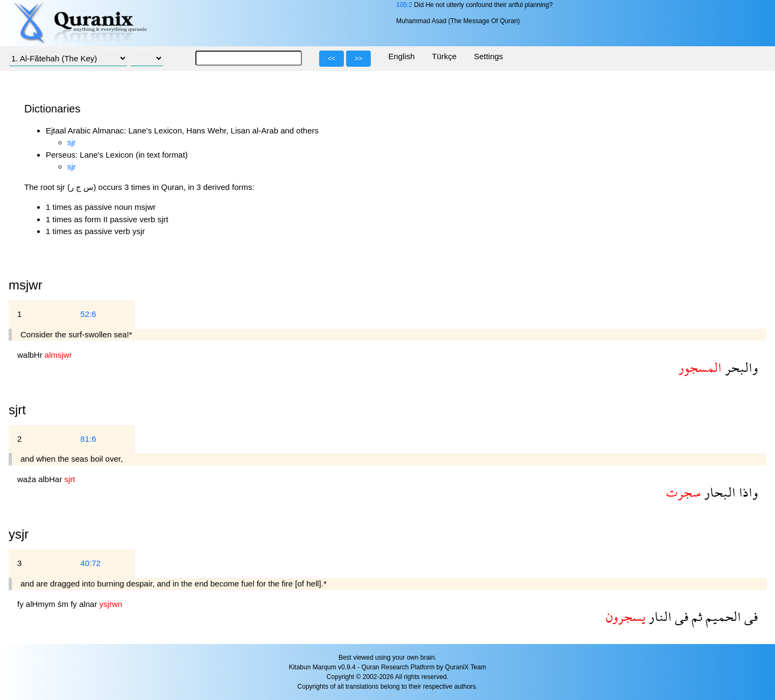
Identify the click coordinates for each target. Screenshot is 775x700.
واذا (747, 492)
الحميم (722, 616)
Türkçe (445, 56)
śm (64, 604)
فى (749, 616)
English (401, 56)
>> (358, 59)
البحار (718, 492)
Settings (488, 56)
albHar (51, 479)
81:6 (88, 439)
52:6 (88, 314)
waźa (28, 479)
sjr (72, 142)
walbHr (31, 355)
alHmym (42, 604)
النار (658, 616)
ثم (695, 616)
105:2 (404, 5)
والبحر (740, 367)
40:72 (90, 563)
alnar (89, 604)
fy (22, 604)
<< (332, 59)
